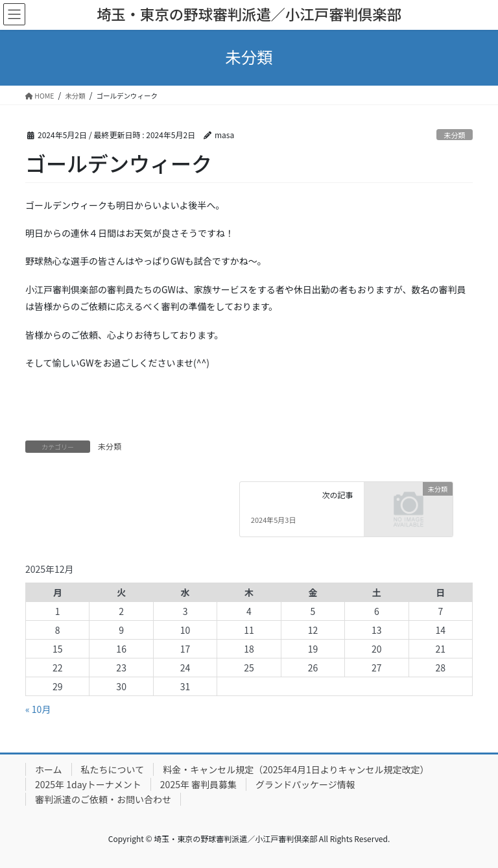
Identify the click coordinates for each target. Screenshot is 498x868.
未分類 (455, 135)
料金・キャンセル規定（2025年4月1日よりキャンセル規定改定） (296, 769)
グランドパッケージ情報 (305, 784)
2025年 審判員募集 (198, 784)
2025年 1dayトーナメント (88, 784)
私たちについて (113, 769)
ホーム (49, 769)
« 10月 (38, 709)
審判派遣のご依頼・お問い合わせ (103, 799)
